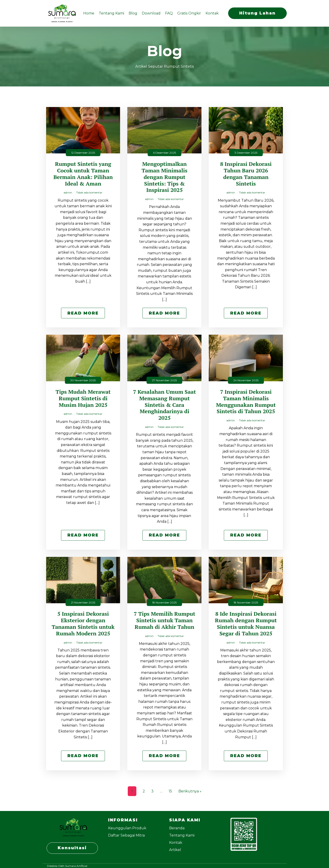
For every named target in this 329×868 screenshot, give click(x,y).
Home (89, 13)
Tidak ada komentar (89, 192)
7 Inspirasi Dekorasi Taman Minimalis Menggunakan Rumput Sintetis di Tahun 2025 (246, 402)
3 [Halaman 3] (152, 791)
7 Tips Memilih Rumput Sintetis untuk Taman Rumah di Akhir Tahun (164, 620)
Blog (133, 13)
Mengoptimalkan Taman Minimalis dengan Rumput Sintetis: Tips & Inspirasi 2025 (164, 177)
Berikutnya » (190, 791)
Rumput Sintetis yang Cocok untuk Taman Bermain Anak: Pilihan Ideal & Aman (83, 174)
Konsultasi (72, 848)
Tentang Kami (111, 13)
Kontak (212, 13)
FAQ (169, 13)
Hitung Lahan (257, 13)
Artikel (175, 850)
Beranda (177, 828)
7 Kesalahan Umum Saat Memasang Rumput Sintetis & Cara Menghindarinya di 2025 (165, 405)
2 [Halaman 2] (144, 791)
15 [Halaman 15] (170, 791)
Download (151, 13)
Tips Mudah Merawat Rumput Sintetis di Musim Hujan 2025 (83, 398)
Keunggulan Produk (127, 828)
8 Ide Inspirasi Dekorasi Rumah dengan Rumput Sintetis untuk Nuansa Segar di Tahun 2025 (246, 624)
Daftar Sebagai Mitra (126, 835)
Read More (83, 313)
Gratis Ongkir (189, 13)
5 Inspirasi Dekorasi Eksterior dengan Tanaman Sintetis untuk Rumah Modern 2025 (83, 624)
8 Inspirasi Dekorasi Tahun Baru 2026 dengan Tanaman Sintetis (246, 174)
